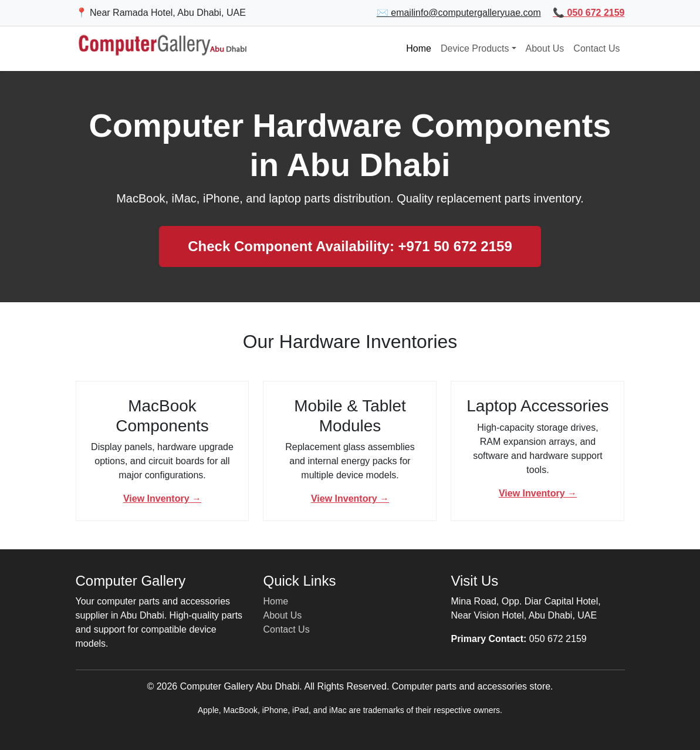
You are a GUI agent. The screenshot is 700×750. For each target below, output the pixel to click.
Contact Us (596, 48)
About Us (545, 48)
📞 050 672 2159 (589, 13)
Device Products (475, 48)
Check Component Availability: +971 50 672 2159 (350, 246)
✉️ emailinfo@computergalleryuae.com (459, 13)
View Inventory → (162, 499)
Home (419, 48)
